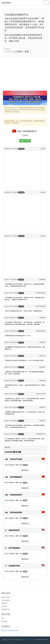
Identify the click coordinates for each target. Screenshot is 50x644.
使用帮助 (4, 603)
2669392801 (14, 530)
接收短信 (25, 470)
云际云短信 (6, 3)
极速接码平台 (6, 609)
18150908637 (16, 477)
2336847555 (14, 566)
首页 (3, 618)
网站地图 (4, 621)
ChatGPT (7, 49)
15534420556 (16, 512)
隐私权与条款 (6, 597)
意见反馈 (4, 606)
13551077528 (16, 459)
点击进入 (17, 112)
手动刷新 (25, 135)
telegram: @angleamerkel (10, 630)
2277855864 (14, 548)
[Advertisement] (25, 76)
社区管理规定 (6, 600)
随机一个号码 (25, 141)
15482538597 (16, 495)
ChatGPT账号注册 (13, 452)
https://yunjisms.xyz (28, 639)
